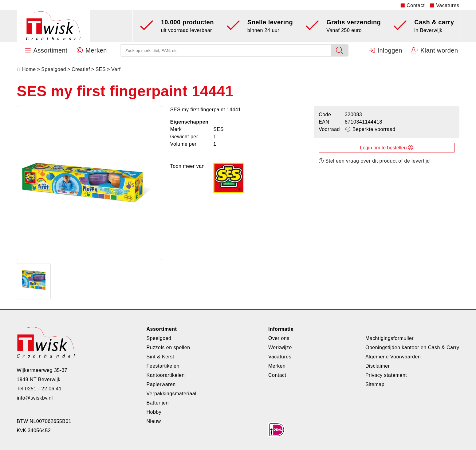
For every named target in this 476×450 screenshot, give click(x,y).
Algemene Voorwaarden (393, 357)
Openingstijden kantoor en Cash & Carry (412, 347)
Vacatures (448, 5)
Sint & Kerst (160, 357)
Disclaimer (378, 366)
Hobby (154, 412)
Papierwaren (161, 384)
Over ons (279, 338)
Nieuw (154, 421)
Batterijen (158, 403)
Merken (277, 366)
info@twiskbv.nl (35, 398)
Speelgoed (159, 338)
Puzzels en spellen (168, 347)
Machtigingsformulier (389, 338)
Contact (416, 5)
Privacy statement (386, 375)
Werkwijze (280, 347)
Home (26, 69)
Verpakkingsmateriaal (172, 394)
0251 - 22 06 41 (43, 389)
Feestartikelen (163, 366)
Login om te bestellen (387, 148)
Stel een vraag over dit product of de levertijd (374, 161)
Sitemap (375, 384)
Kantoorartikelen (166, 375)
